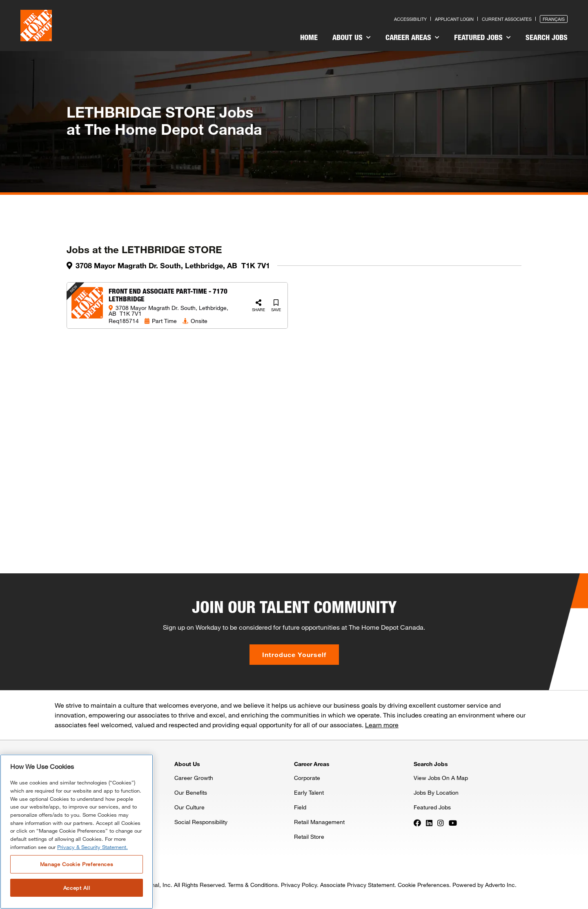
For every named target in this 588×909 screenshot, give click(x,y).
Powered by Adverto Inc (484, 885)
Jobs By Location (436, 792)
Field (300, 807)
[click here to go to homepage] (36, 26)
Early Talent (309, 792)
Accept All (77, 888)
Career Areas (412, 37)
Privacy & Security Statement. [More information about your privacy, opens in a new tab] (92, 847)
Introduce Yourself (294, 654)
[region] (77, 832)
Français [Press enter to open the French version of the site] (554, 19)
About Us (352, 37)
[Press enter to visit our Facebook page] (417, 822)
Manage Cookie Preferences (77, 864)
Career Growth (194, 778)
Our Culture (189, 807)
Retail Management (319, 822)
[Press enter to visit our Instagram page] (441, 822)
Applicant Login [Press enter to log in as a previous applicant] (454, 19)
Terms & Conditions (253, 885)
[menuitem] (309, 38)
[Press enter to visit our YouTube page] (453, 822)
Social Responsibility (201, 822)
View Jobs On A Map (441, 778)
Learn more (382, 725)
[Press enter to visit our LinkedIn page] (429, 822)
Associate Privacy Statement (357, 885)
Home (309, 37)
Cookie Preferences (423, 885)
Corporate (307, 778)
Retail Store (309, 837)
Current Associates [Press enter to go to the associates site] (507, 19)
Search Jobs (547, 37)
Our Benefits (191, 792)
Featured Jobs (482, 37)
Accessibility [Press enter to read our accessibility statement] (410, 19)
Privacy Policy (299, 885)
